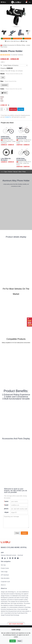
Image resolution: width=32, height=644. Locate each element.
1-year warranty (28, 38)
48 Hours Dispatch (7, 38)
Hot (1, 45)
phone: (6, 509)
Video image (4, 572)
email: (6, 505)
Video (20, 172)
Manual (15, 172)
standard (5, 85)
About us (3, 585)
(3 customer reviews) (17, 55)
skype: (6, 512)
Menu (3, 2)
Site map (3, 565)
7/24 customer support (17, 38)
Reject (20, 641)
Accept (13, 641)
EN (30, 2)
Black (4, 93)
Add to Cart (13, 109)
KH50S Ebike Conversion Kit (6, 138)
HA (3, 78)
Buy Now (21, 109)
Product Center (5, 568)
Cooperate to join (5, 582)
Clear (17, 533)
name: (6, 501)
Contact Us (8, 117)
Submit (24, 533)
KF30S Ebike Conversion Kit (21, 159)
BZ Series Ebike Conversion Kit (22, 138)
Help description (5, 578)
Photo (24, 172)
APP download (5, 575)
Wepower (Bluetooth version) (9, 555)
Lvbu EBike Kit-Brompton (6, 159)
